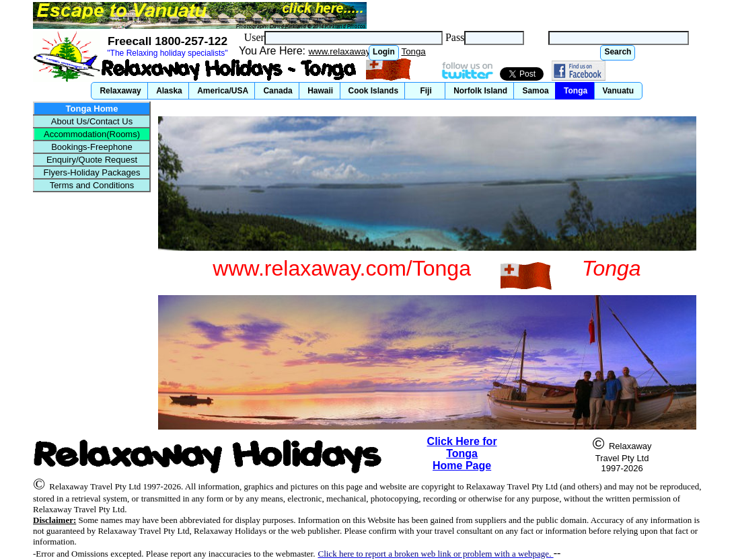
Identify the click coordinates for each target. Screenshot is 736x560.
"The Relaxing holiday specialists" (167, 53)
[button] (384, 53)
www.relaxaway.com (348, 51)
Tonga (413, 51)
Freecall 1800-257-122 (168, 41)
